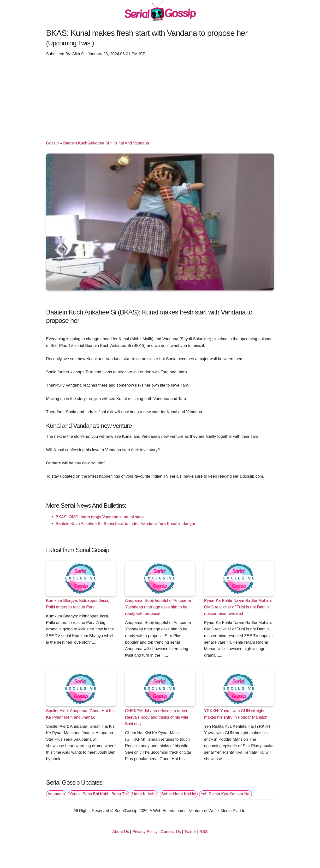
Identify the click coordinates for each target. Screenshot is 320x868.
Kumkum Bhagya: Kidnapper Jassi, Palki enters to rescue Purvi (78, 604)
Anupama (56, 794)
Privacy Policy (145, 832)
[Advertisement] (160, 94)
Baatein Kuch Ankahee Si (86, 143)
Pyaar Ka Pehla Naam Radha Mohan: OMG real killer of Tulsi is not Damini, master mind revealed (238, 607)
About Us (121, 832)
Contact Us (171, 832)
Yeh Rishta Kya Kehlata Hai (225, 794)
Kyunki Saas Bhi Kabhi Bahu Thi (98, 794)
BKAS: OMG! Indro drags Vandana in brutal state (100, 517)
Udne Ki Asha (144, 794)
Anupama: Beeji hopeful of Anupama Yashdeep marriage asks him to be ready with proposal (158, 607)
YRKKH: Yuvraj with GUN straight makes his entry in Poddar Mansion (236, 714)
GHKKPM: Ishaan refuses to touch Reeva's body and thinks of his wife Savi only (157, 717)
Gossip (52, 143)
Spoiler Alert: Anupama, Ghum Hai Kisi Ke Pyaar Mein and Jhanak (81, 714)
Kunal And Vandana (131, 143)
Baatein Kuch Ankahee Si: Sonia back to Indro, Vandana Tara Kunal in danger (125, 524)
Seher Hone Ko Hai (179, 794)
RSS (204, 832)
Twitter (190, 832)
